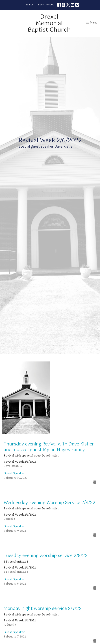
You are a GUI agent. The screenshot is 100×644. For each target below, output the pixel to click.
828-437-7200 (46, 5)
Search (30, 5)
